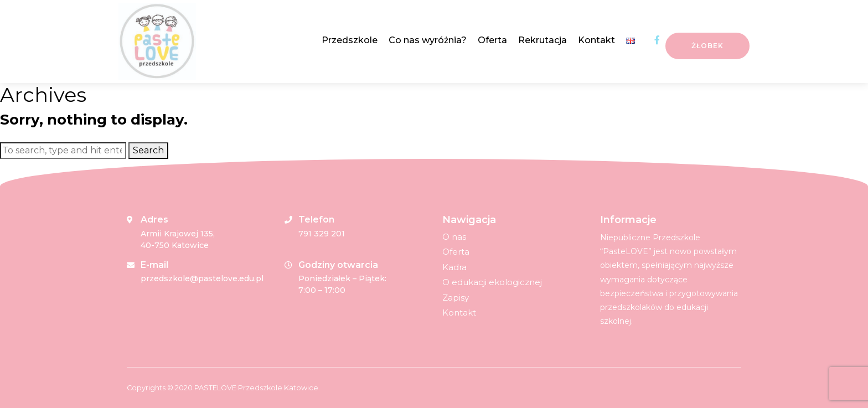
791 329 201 (322, 234)
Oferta (492, 40)
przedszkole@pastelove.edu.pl (202, 278)
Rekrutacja (542, 40)
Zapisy (456, 298)
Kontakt (596, 40)
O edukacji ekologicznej (492, 282)
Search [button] (148, 150)
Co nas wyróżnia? (428, 40)
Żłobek (707, 46)
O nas (454, 237)
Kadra (454, 267)
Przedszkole (350, 40)
